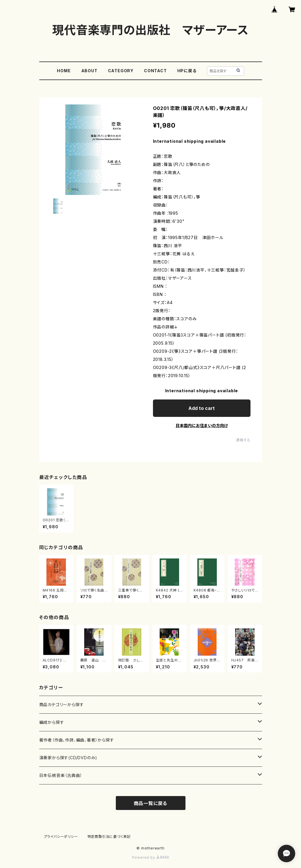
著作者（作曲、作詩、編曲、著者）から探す (77, 740)
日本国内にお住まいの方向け (202, 425)
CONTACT (155, 71)
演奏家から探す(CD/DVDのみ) (68, 758)
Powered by (151, 857)
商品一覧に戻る (151, 803)
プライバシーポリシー (61, 837)
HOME (64, 71)
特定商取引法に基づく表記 (109, 837)
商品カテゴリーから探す (62, 705)
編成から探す (52, 722)
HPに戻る (187, 71)
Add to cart (202, 408)
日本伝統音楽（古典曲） (61, 775)
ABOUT (89, 71)
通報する (243, 440)
